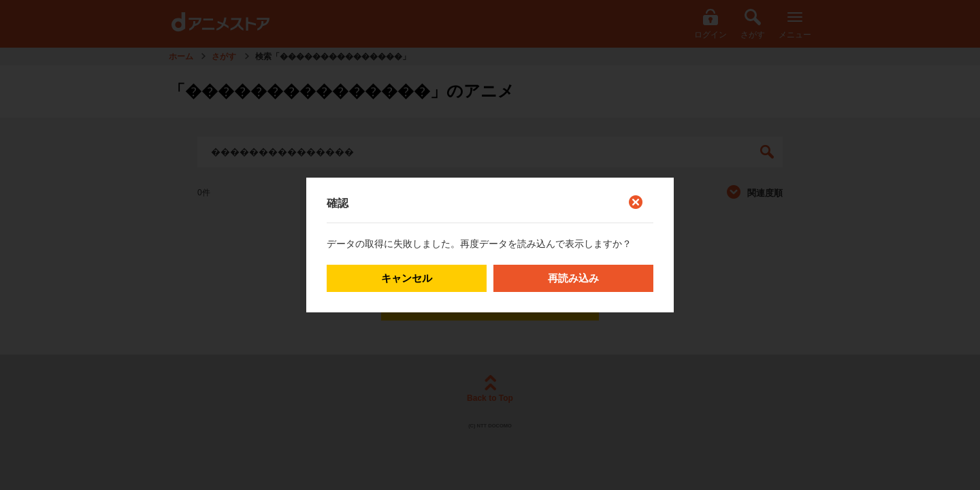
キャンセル (407, 278)
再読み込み (573, 278)
